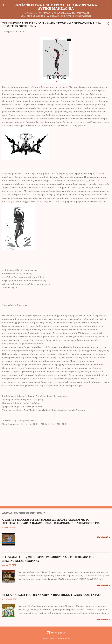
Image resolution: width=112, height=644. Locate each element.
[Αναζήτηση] (108, 6)
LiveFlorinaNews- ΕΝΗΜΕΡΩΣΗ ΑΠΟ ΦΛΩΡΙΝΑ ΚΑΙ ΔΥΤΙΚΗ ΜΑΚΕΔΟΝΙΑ (56, 7)
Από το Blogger (56, 633)
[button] (108, 24)
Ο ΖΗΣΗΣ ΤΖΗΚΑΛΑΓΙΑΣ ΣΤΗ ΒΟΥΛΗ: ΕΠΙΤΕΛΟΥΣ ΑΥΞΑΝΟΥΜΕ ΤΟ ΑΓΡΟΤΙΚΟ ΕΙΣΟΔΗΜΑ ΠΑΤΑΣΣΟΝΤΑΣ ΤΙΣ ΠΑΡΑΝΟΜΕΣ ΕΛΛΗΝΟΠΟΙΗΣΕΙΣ (51, 521)
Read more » (103, 537)
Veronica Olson (63, 638)
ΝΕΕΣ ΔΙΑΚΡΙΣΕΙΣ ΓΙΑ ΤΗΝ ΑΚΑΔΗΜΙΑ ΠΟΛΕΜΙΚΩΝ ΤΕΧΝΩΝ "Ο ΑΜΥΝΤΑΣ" (52, 595)
